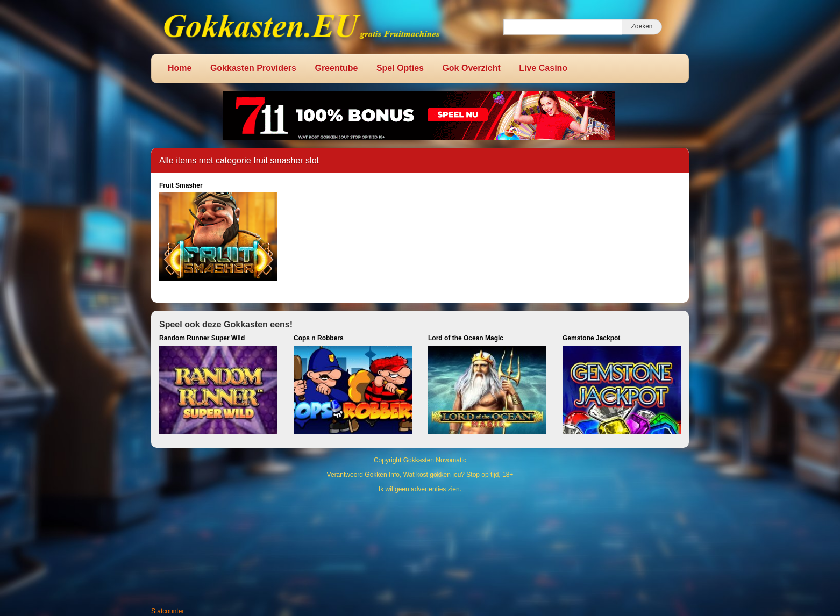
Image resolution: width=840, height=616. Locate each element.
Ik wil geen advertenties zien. (420, 489)
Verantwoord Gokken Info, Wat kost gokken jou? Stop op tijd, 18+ (420, 475)
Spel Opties (400, 68)
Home (180, 68)
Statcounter (168, 611)
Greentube (336, 68)
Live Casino (543, 68)
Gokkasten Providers (253, 68)
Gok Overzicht (471, 68)
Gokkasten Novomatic (435, 460)
